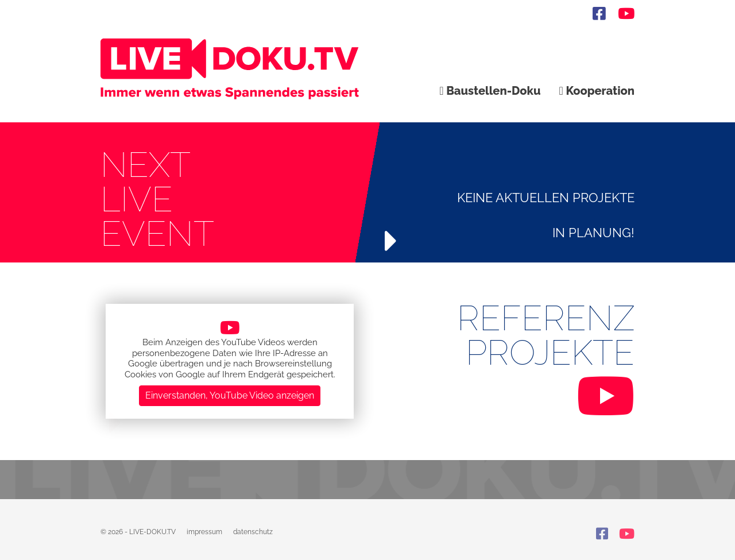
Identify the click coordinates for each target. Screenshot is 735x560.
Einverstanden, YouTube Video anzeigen (230, 395)
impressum (204, 532)
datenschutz (253, 532)
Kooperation (597, 91)
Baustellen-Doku (490, 91)
